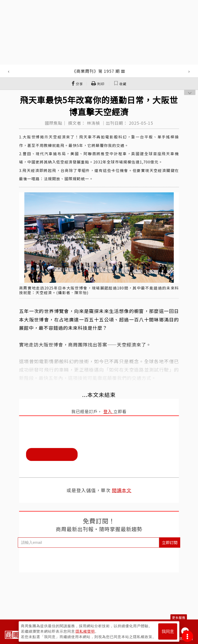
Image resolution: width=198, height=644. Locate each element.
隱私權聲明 (85, 631)
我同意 (168, 631)
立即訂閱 (170, 542)
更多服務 (179, 618)
